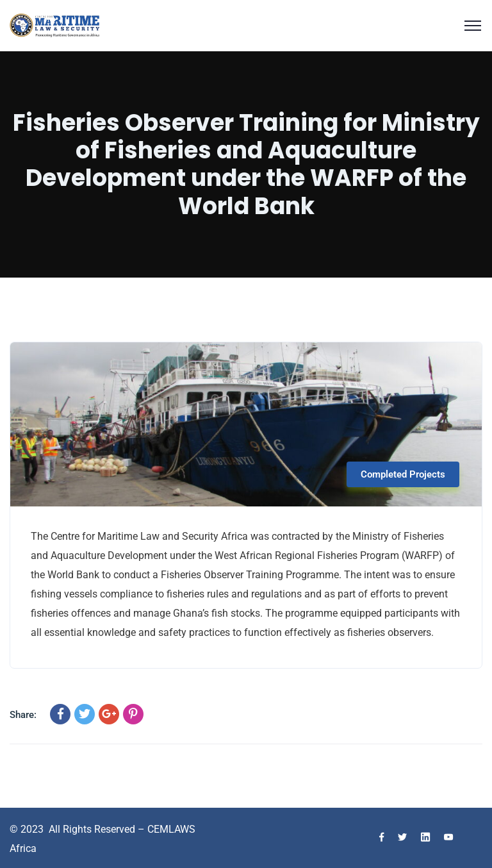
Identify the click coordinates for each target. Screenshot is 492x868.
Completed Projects (403, 474)
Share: (23, 715)
